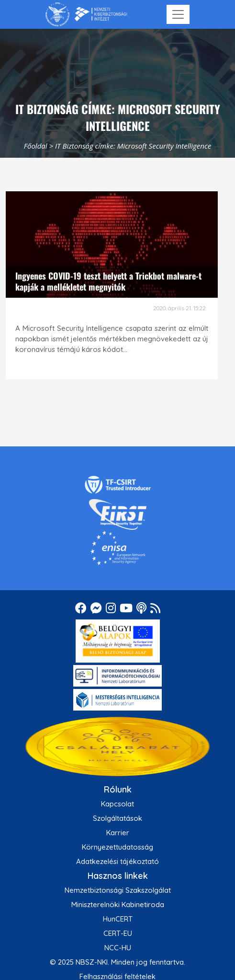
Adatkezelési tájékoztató (117, 861)
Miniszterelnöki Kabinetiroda (118, 904)
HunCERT (118, 919)
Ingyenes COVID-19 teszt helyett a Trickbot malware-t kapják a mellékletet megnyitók (108, 281)
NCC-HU (118, 948)
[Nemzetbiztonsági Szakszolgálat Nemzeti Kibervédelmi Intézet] (86, 14)
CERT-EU (118, 933)
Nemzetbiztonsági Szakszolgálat (118, 890)
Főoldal (36, 146)
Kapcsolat (117, 804)
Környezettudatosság (117, 847)
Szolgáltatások (117, 818)
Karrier (118, 833)
